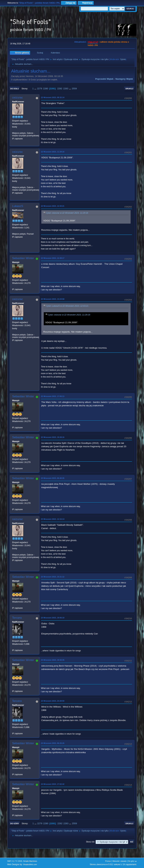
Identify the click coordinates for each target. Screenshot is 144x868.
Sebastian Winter (23, 258)
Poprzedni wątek (104, 79)
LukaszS (18, 206)
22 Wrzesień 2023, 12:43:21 (53, 206)
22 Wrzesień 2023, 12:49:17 (53, 258)
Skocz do (90, 842)
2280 (46, 89)
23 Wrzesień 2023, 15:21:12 (53, 577)
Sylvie (123, 59)
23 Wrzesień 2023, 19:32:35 (53, 660)
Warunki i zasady (120, 861)
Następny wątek (124, 79)
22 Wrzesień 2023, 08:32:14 (53, 97)
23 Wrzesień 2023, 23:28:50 (53, 701)
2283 (66, 89)
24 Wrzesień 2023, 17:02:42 (53, 784)
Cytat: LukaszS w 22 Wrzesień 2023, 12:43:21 (67, 306)
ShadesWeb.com (30, 864)
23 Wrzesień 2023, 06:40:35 (53, 478)
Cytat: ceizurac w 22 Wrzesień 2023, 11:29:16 (67, 213)
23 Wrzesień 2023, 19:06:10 (53, 618)
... (36, 89)
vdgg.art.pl (93, 42)
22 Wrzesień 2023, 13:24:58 (53, 299)
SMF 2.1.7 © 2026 (15, 861)
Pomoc (108, 861)
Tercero (17, 618)
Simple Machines (30, 861)
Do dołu (15, 89)
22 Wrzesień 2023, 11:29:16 (53, 152)
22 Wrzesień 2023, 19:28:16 (53, 437)
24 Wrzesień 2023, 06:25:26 (53, 743)
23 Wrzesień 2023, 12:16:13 (53, 519)
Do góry (15, 824)
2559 (74, 89)
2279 (40, 89)
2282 (60, 89)
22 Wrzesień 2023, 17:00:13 (53, 396)
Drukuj (129, 89)
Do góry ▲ (132, 861)
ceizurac (18, 98)
